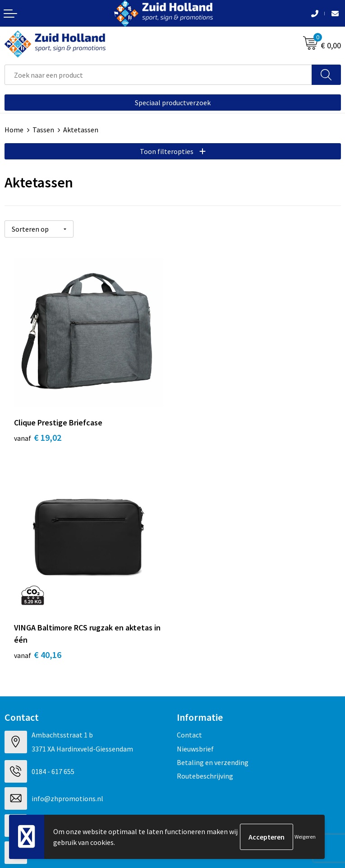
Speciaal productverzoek (173, 103)
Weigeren (305, 837)
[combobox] (158, 75)
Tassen (43, 130)
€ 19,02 (38, 437)
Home (14, 130)
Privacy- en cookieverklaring (48, 751)
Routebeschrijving (205, 571)
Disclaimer (21, 765)
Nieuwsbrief (195, 543)
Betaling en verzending (213, 557)
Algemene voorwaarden (41, 737)
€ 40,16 (206, 450)
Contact (189, 530)
